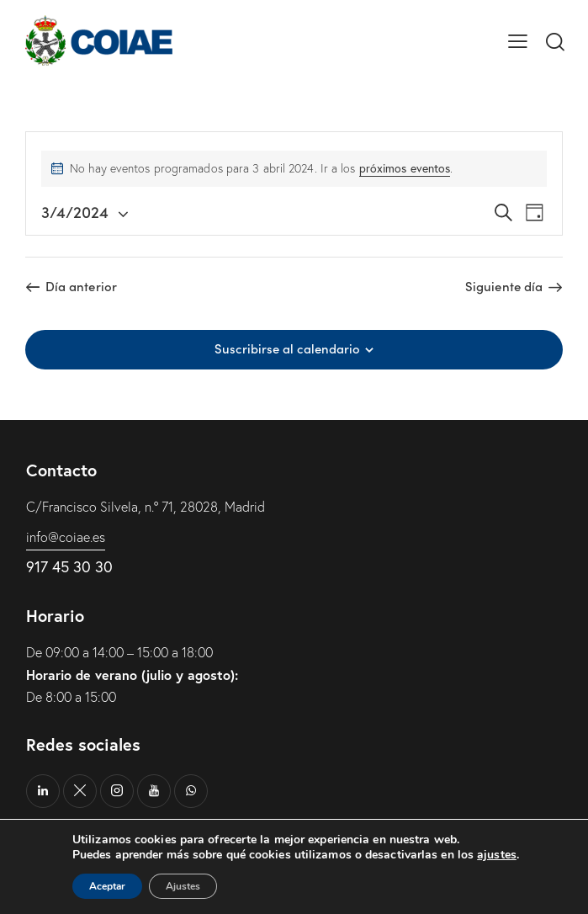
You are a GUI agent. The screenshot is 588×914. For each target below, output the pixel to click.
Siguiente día (504, 286)
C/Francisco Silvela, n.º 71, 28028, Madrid (146, 507)
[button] (518, 40)
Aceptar (107, 886)
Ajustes (183, 886)
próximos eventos (405, 168)
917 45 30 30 (69, 567)
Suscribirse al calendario (287, 348)
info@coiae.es (66, 537)
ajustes (497, 855)
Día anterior (81, 286)
